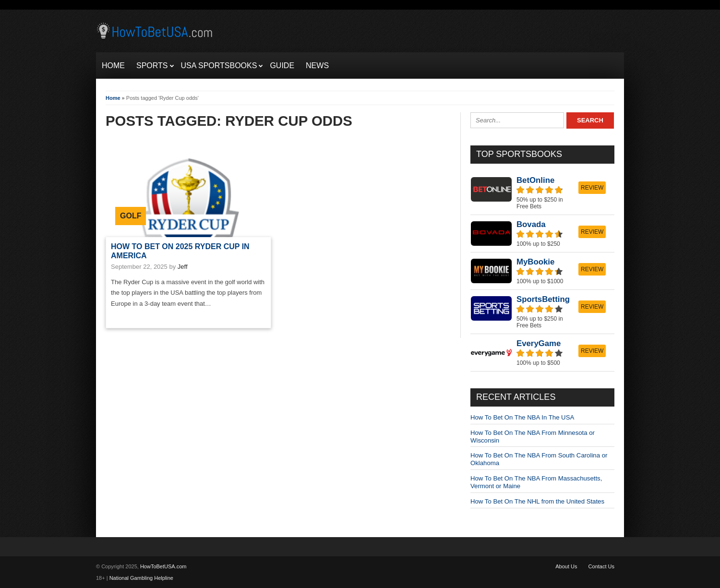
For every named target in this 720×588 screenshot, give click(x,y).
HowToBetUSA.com (163, 566)
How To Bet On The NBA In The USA (522, 417)
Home (113, 98)
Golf (131, 216)
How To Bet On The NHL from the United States (537, 501)
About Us (566, 566)
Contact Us (601, 566)
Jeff (183, 267)
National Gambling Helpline (141, 578)
